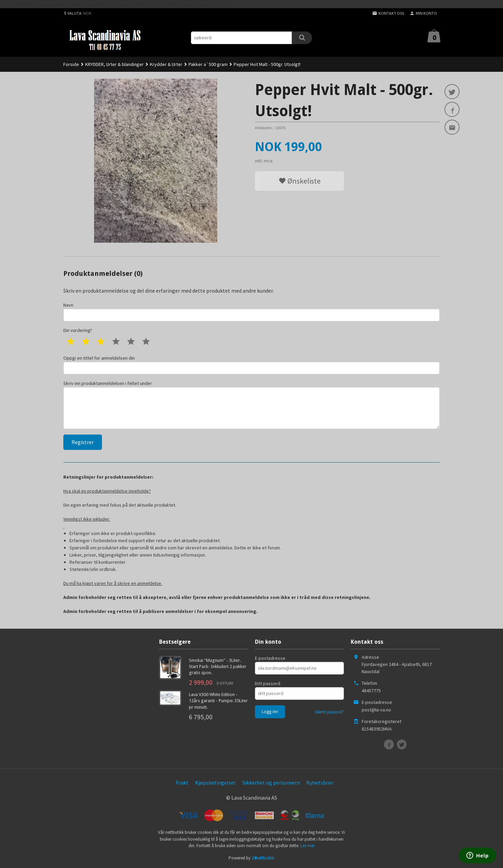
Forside (71, 64)
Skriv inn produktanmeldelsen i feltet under (251, 405)
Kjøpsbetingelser (215, 783)
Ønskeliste (300, 181)
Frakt (182, 783)
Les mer (307, 846)
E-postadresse (270, 658)
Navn (251, 312)
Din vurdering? (78, 330)
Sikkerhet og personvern (271, 783)
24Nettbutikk (263, 858)
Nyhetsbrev (320, 783)
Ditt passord (268, 683)
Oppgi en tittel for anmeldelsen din (251, 365)
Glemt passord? (330, 712)
